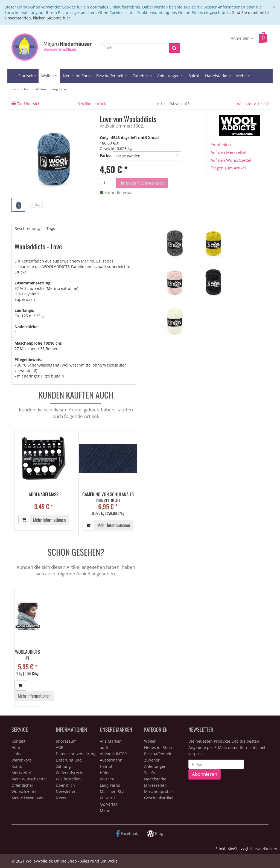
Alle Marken (111, 741)
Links (16, 754)
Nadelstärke (218, 76)
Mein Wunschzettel (29, 779)
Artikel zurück (93, 104)
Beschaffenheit (112, 76)
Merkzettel (21, 773)
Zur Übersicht (29, 104)
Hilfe (16, 747)
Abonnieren (205, 774)
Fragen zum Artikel (228, 168)
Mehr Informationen (49, 520)
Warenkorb (22, 760)
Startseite (27, 76)
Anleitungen (170, 76)
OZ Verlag (109, 804)
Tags (51, 228)
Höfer (105, 773)
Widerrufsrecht (70, 773)
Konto (17, 766)
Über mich (65, 785)
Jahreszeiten (155, 785)
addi (104, 747)
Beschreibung (27, 228)
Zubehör (142, 76)
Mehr (243, 76)
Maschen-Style (113, 791)
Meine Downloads (28, 798)
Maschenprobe (158, 791)
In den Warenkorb (142, 183)
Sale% (194, 76)
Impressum (66, 741)
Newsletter (66, 791)
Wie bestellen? (69, 779)
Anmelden (242, 38)
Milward (107, 798)
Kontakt (18, 741)
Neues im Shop (77, 76)
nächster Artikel (252, 104)
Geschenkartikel (159, 798)
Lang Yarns (110, 785)
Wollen (49, 76)
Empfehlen (221, 145)
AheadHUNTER (113, 754)
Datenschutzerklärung (76, 754)
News (61, 798)
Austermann (111, 760)
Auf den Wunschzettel (231, 160)
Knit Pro (107, 779)
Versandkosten (264, 849)
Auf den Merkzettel (228, 152)
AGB (60, 747)
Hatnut (106, 766)
